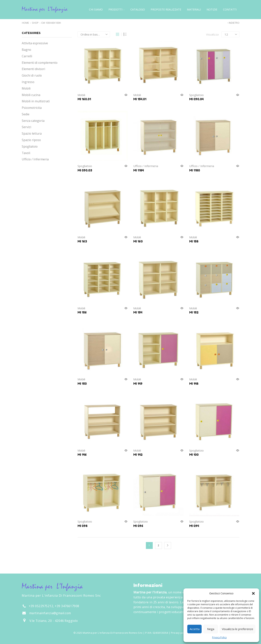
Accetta (195, 629)
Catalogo (138, 9)
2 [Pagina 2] (158, 545)
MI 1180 (195, 170)
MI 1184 (139, 170)
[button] (253, 593)
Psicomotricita (32, 108)
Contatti (230, 9)
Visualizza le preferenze (238, 629)
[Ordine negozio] (94, 34)
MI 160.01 (84, 99)
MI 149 (138, 384)
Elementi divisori (33, 69)
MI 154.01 (140, 99)
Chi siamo (96, 9)
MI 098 (82, 526)
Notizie (212, 9)
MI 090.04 (196, 99)
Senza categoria (33, 121)
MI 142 (138, 455)
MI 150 (82, 384)
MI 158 (194, 241)
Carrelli (27, 56)
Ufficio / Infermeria (146, 166)
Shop (35, 23)
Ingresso (28, 82)
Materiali (194, 9)
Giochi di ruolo (32, 75)
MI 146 (82, 455)
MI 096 (138, 526)
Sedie (26, 114)
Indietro (234, 23)
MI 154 (138, 312)
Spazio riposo (31, 140)
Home (25, 23)
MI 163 (82, 241)
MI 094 (194, 526)
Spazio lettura (32, 133)
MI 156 (82, 312)
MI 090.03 (85, 170)
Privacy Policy (219, 637)
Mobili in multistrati (36, 101)
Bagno (26, 50)
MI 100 (194, 455)
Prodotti (117, 9)
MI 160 (138, 241)
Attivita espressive (35, 43)
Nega (211, 629)
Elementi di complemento (40, 63)
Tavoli (26, 153)
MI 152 (194, 312)
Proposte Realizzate (166, 9)
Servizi (26, 127)
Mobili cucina (31, 95)
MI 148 (194, 384)
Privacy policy (179, 633)
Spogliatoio (196, 95)
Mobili (81, 95)
